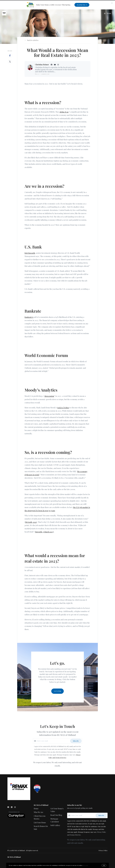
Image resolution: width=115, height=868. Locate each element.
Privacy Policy (103, 850)
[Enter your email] (53, 741)
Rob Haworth (30, 253)
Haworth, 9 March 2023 (44, 532)
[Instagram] (15, 807)
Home (36, 808)
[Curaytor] (16, 817)
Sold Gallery (55, 825)
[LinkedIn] (12, 807)
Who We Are (52, 13)
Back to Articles (33, 40)
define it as (64, 112)
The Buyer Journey (90, 13)
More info (85, 865)
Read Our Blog (56, 815)
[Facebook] (8, 807)
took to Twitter (63, 408)
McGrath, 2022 (31, 522)
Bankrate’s (29, 317)
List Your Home (40, 822)
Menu (108, 13)
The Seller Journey (69, 13)
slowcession (49, 396)
